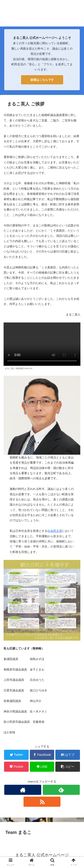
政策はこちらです (42, 80)
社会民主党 (55, 531)
